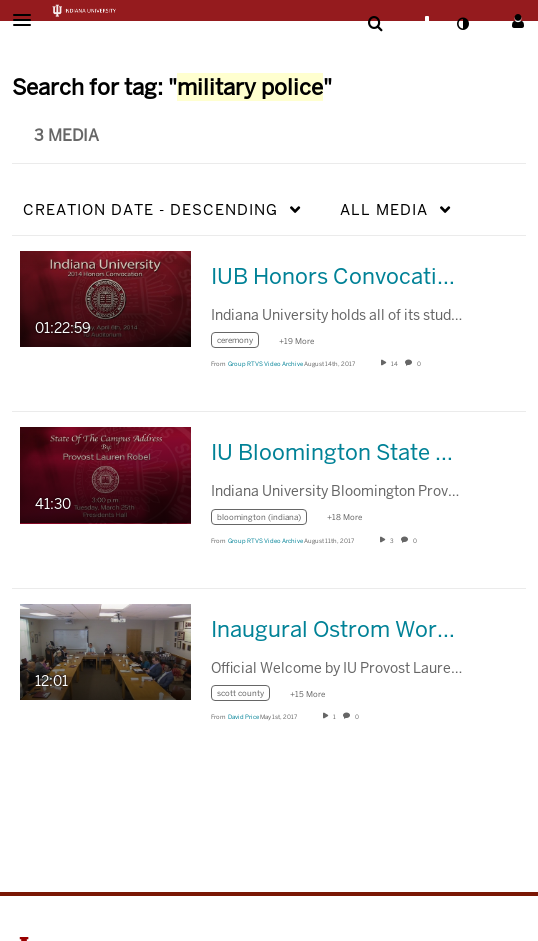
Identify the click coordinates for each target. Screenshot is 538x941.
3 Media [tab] (66, 135)
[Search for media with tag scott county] (248, 696)
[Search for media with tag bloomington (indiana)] (266, 519)
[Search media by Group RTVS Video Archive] (265, 364)
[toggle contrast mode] (462, 24)
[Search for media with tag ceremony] (242, 343)
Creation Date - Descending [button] (150, 209)
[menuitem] (375, 24)
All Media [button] (384, 209)
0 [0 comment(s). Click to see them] (420, 364)
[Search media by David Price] (243, 717)
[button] (28, 20)
